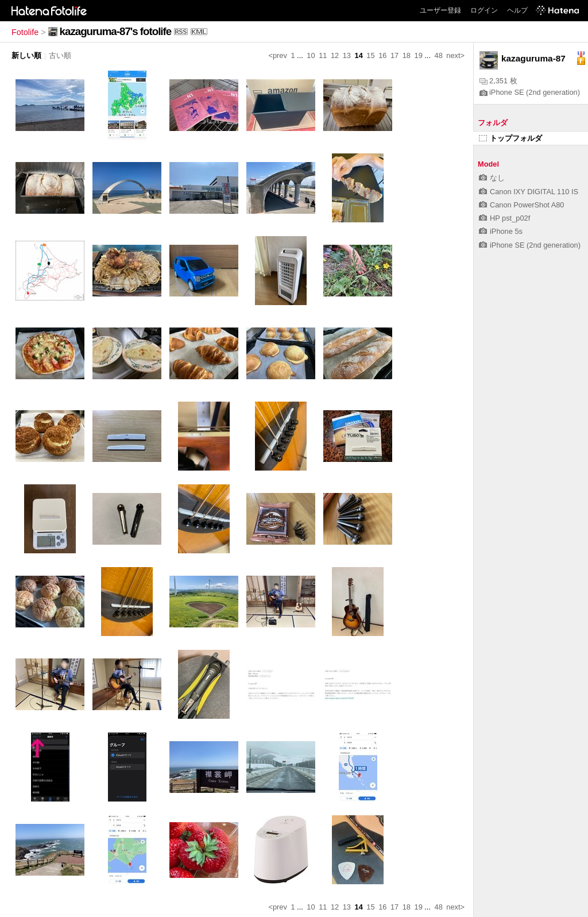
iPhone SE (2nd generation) (530, 92)
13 (347, 55)
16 (382, 55)
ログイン (484, 10)
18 (407, 55)
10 (311, 55)
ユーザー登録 (440, 10)
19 (419, 55)
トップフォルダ (510, 138)
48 (439, 55)
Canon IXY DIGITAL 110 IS (529, 192)
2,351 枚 (498, 81)
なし (492, 178)
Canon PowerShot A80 (521, 205)
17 (394, 55)
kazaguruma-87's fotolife (116, 31)
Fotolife (25, 32)
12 (335, 55)
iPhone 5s (501, 231)
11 (323, 55)
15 (370, 55)
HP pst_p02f (504, 218)
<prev (278, 55)
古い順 (60, 55)
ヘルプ (517, 10)
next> (455, 55)
